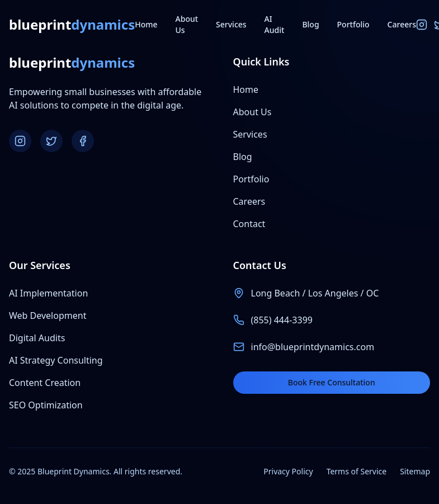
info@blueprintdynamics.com (313, 347)
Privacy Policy (288, 471)
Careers (402, 24)
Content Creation (45, 383)
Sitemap (415, 471)
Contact (249, 224)
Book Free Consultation (332, 382)
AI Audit (275, 24)
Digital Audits (37, 338)
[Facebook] (83, 141)
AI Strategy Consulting (56, 360)
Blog (310, 24)
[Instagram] (422, 25)
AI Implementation (48, 293)
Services (231, 24)
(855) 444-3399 (282, 320)
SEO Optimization (46, 405)
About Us (187, 24)
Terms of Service (357, 471)
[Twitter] (51, 141)
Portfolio (353, 24)
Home (146, 24)
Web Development (48, 315)
